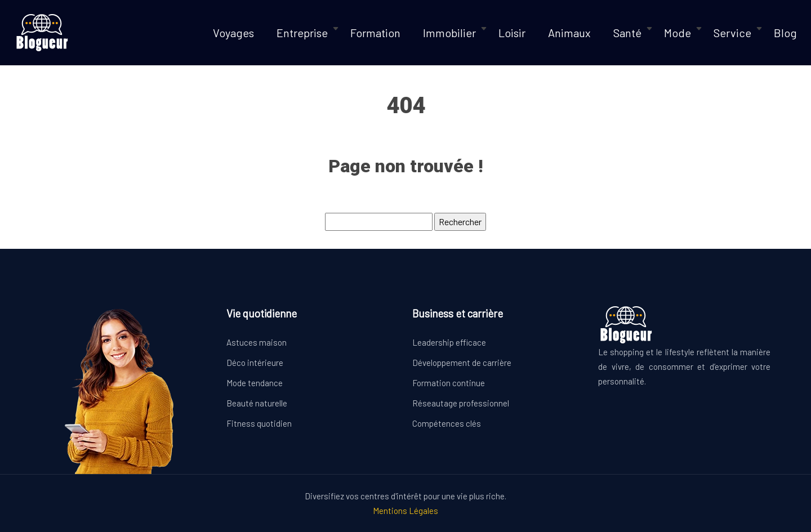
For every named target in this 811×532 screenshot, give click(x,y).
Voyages (233, 33)
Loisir (512, 33)
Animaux (569, 33)
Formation (375, 33)
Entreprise (302, 33)
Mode (678, 33)
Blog (785, 33)
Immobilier (449, 33)
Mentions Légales (405, 511)
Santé (627, 33)
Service (732, 33)
